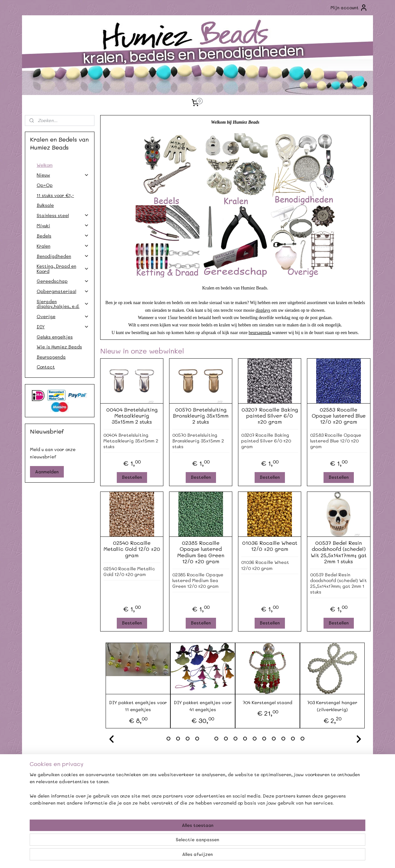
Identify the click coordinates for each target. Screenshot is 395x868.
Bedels (63, 236)
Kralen (63, 246)
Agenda (127, 787)
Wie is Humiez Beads (59, 347)
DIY (63, 327)
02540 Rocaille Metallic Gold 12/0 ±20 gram (132, 549)
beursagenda (260, 333)
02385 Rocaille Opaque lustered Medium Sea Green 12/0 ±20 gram (201, 552)
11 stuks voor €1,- (55, 195)
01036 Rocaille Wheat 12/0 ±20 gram (269, 546)
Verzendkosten (57, 795)
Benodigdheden (63, 256)
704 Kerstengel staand (268, 702)
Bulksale (45, 205)
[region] (155, 843)
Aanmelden (47, 472)
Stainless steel (63, 215)
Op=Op (45, 185)
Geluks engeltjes (55, 337)
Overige (63, 316)
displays (263, 310)
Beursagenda (51, 357)
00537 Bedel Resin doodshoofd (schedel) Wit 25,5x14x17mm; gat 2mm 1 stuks (338, 552)
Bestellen (132, 477)
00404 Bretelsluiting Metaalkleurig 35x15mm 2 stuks (132, 416)
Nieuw (63, 175)
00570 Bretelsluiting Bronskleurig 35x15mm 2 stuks (201, 416)
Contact (46, 367)
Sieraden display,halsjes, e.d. (63, 304)
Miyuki (63, 226)
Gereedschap (63, 281)
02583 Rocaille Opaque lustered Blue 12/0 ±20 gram (338, 416)
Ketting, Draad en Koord (63, 268)
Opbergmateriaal (63, 291)
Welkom (45, 165)
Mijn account (349, 8)
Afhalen (127, 795)
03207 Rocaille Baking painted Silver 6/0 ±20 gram (269, 416)
